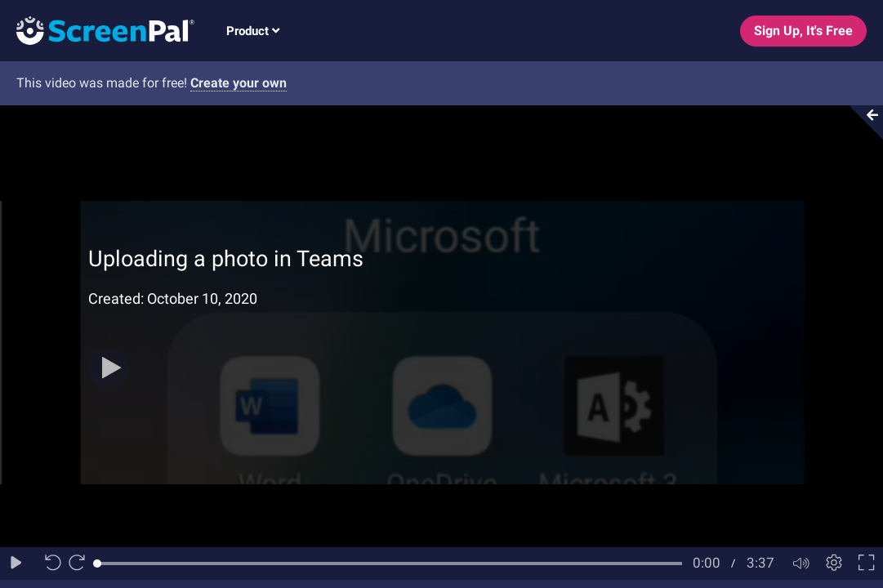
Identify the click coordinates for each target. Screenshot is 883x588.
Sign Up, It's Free (803, 31)
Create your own (239, 83)
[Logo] (97, 30)
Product (253, 31)
